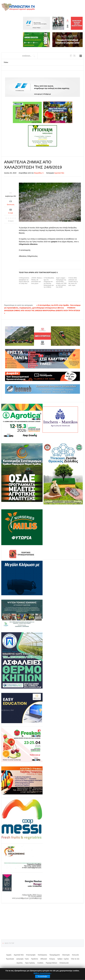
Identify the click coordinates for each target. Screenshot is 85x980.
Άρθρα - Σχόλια (63, 959)
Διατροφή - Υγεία (23, 959)
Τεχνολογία (10, 959)
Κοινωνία (75, 955)
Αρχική (9, 955)
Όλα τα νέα (75, 959)
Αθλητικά (44, 959)
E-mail (11, 213)
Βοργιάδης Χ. (39, 173)
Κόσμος (52, 959)
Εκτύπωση (11, 205)
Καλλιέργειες (42, 955)
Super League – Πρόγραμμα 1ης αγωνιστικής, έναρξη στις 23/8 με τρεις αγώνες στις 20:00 (61, 282)
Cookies (40, 963)
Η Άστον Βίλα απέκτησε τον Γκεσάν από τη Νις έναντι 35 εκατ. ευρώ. (73, 282)
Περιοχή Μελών (51, 963)
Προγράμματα (55, 955)
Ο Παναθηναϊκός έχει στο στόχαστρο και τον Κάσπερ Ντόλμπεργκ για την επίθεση (49, 282)
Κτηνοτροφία (31, 955)
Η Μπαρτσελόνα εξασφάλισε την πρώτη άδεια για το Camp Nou (24, 281)
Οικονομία (66, 955)
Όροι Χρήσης (30, 963)
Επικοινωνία (64, 963)
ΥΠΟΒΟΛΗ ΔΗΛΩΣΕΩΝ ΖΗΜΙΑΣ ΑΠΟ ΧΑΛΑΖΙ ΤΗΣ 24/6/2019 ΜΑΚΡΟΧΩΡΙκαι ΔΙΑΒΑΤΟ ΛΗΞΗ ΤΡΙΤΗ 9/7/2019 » (42, 310)
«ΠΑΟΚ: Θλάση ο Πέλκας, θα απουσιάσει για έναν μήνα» (37, 281)
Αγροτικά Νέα (59, 173)
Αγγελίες (20, 963)
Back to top (9, 943)
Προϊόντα (34, 959)
